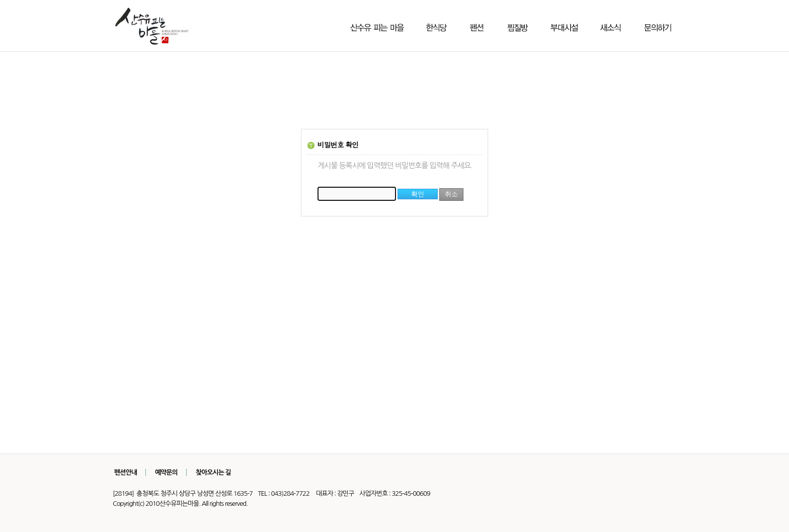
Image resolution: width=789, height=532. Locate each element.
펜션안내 (126, 472)
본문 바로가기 (0, 0)
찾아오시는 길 (213, 472)
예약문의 (166, 472)
